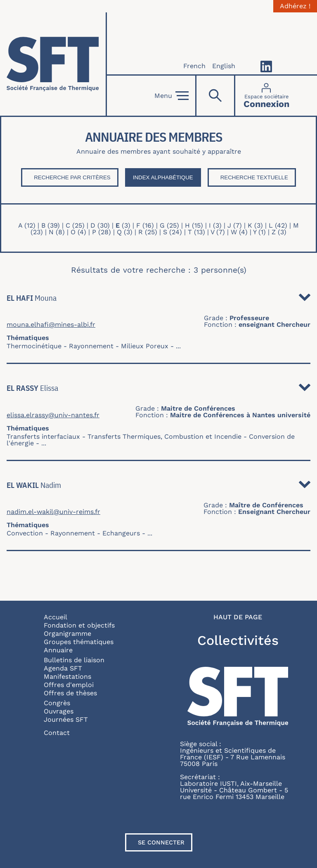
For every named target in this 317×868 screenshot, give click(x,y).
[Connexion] (266, 96)
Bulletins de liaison (74, 660)
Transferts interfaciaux (43, 436)
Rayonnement (91, 346)
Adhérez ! (295, 6)
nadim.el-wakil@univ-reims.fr (53, 512)
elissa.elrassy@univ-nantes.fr (53, 415)
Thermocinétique (34, 346)
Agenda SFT (63, 668)
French (194, 66)
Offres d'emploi (69, 685)
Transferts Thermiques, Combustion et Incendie (164, 436)
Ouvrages (59, 711)
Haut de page (238, 617)
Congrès (57, 703)
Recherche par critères (72, 177)
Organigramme (67, 634)
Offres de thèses (70, 693)
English (224, 66)
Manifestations (67, 677)
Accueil (56, 617)
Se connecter (161, 842)
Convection (25, 533)
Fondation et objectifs (79, 625)
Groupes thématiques (79, 642)
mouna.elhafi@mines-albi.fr (51, 325)
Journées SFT (66, 719)
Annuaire (58, 650)
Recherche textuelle (254, 177)
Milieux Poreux (145, 346)
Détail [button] (305, 300)
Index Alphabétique (163, 177)
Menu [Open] (172, 96)
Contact (57, 733)
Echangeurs (121, 533)
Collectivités (238, 640)
